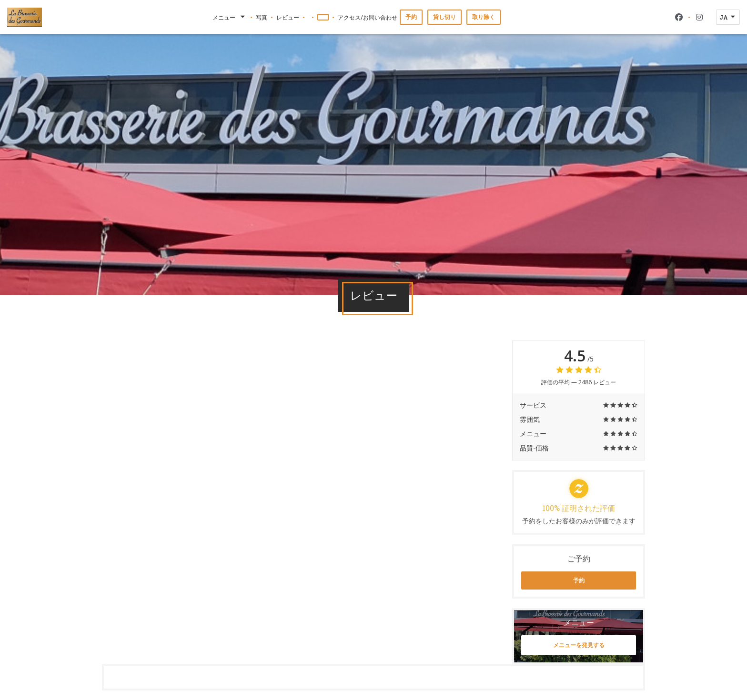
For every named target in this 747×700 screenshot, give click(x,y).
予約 (411, 17)
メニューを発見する (579, 645)
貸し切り (444, 17)
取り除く (484, 17)
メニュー (230, 17)
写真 (262, 17)
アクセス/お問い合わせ (368, 17)
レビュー (288, 17)
